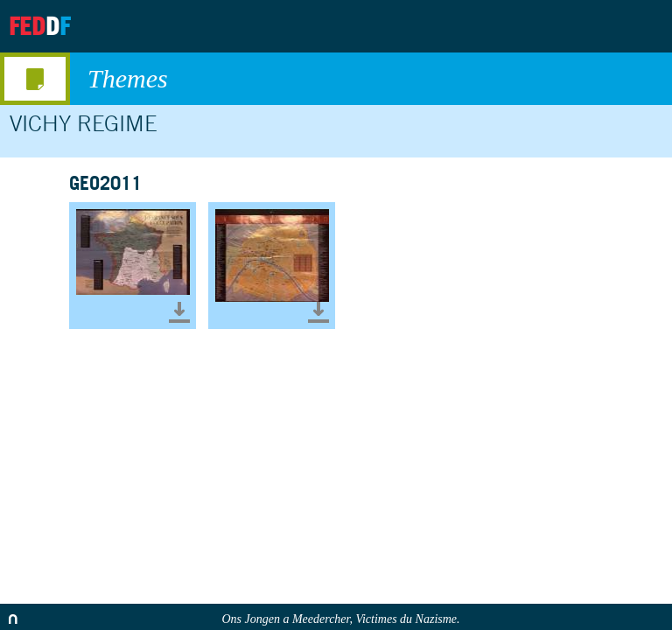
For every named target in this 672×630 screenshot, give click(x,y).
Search (644, 26)
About (507, 26)
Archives (550, 26)
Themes (371, 79)
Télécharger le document (179, 312)
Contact (594, 26)
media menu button (35, 79)
